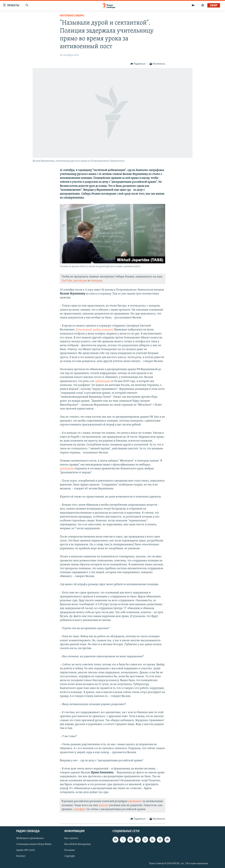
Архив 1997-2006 (26, 850)
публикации (103, 381)
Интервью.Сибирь (72, 16)
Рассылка (70, 850)
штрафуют (80, 809)
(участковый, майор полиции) (95, 330)
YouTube (67, 281)
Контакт (21, 856)
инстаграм (81, 281)
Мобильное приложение (30, 838)
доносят (104, 805)
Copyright (70, 856)
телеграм (96, 281)
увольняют (135, 801)
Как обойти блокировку (78, 844)
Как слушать (71, 838)
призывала (67, 469)
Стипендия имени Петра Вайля (34, 844)
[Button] (138, 64)
